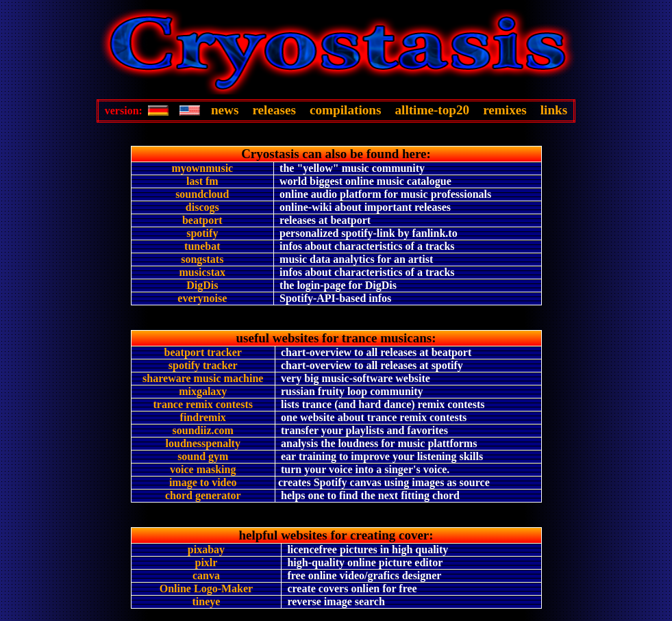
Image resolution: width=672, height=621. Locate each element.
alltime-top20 (432, 110)
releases (274, 110)
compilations (345, 110)
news (225, 110)
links (554, 110)
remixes (505, 110)
